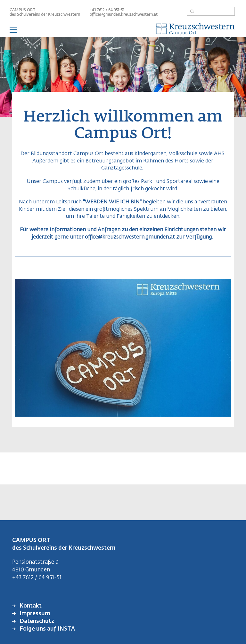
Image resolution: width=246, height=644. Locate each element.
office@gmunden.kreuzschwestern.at (124, 15)
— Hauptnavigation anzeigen (123, 31)
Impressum (34, 614)
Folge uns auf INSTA (47, 629)
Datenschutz (36, 621)
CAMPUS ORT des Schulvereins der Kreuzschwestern (45, 12)
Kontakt (30, 606)
